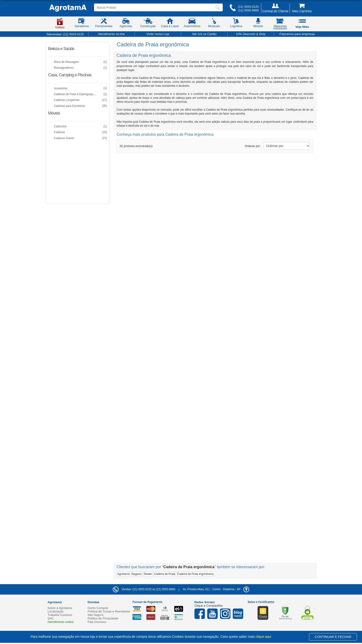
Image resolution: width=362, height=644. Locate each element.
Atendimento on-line (111, 34)
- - (216, 589)
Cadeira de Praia (165, 574)
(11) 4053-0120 (248, 7)
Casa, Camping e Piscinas (70, 75)
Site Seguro (96, 615)
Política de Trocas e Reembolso (109, 611)
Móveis (54, 113)
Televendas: (65, 34)
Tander (148, 574)
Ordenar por (253, 146)
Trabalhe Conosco (60, 615)
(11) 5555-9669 (248, 10)
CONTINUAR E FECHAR (333, 637)
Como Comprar (98, 608)
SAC (51, 618)
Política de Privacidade (103, 618)
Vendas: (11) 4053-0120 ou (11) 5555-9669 (144, 589)
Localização (56, 611)
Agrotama (123, 574)
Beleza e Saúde (61, 49)
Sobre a (60, 608)
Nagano (136, 574)
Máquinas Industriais (280, 25)
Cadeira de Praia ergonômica (195, 574)
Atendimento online (60, 622)
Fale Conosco (97, 622)
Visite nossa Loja (158, 34)
